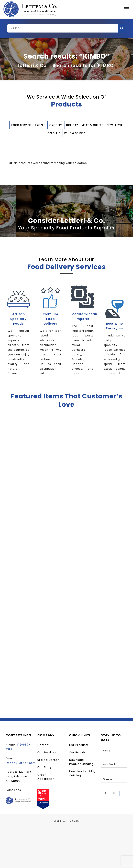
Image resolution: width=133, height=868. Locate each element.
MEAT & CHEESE (92, 125)
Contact (44, 745)
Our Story (45, 767)
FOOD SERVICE (21, 125)
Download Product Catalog (81, 762)
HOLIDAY (72, 125)
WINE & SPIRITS (75, 133)
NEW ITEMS (114, 125)
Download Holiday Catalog (82, 773)
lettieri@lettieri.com (21, 763)
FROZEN (40, 125)
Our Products (79, 745)
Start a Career (48, 760)
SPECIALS (54, 133)
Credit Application (46, 777)
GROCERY (56, 125)
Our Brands (77, 752)
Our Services (47, 752)
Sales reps (13, 790)
